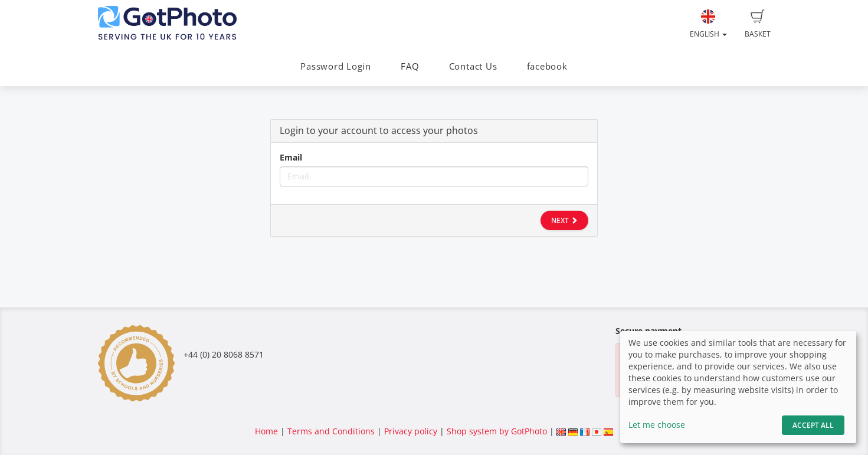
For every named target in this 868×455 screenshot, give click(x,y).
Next (564, 220)
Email (291, 157)
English (708, 24)
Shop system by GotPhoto (497, 431)
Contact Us (473, 66)
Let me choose (657, 425)
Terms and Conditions (331, 431)
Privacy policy (411, 431)
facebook (547, 66)
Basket (758, 24)
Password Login (336, 66)
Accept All (813, 425)
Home (266, 431)
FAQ (410, 66)
